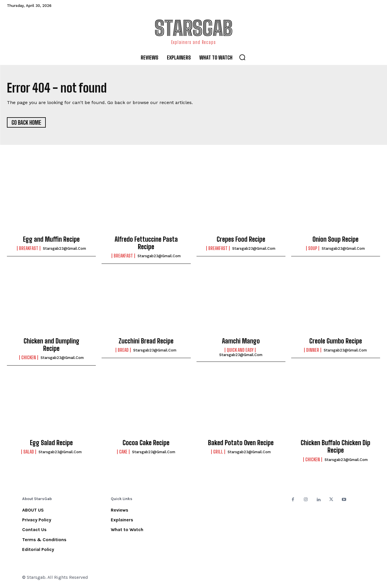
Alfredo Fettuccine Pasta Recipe (146, 243)
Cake (123, 452)
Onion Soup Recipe (335, 239)
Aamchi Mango (241, 341)
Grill (218, 452)
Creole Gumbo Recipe (336, 341)
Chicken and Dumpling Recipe (52, 345)
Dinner (313, 350)
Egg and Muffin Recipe (51, 239)
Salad (29, 452)
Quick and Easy (240, 350)
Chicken (29, 358)
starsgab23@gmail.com (64, 248)
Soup (313, 248)
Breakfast (29, 248)
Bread (123, 350)
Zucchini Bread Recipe (146, 341)
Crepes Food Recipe (241, 239)
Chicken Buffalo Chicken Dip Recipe (335, 446)
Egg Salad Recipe (51, 443)
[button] (242, 57)
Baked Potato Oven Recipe (241, 443)
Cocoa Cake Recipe (146, 443)
